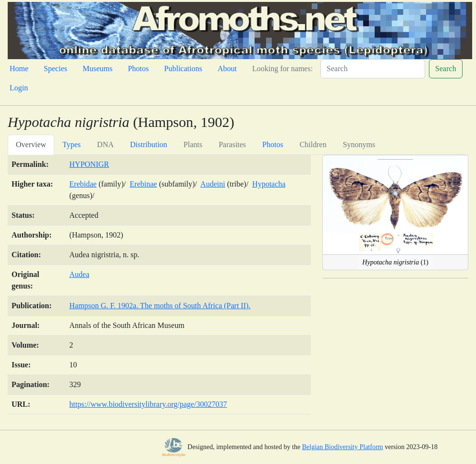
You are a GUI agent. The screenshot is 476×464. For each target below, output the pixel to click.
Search (446, 69)
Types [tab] (72, 144)
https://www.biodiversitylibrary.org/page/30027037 (148, 404)
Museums (98, 69)
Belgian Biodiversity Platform (343, 447)
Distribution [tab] (149, 144)
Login (19, 88)
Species (55, 69)
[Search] (373, 69)
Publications (183, 69)
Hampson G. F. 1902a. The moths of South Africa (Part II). (160, 306)
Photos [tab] (273, 144)
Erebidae (83, 184)
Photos (138, 69)
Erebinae (143, 184)
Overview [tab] (31, 144)
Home (19, 69)
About (227, 69)
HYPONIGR (89, 164)
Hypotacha (269, 184)
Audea (79, 274)
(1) (395, 262)
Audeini (213, 184)
